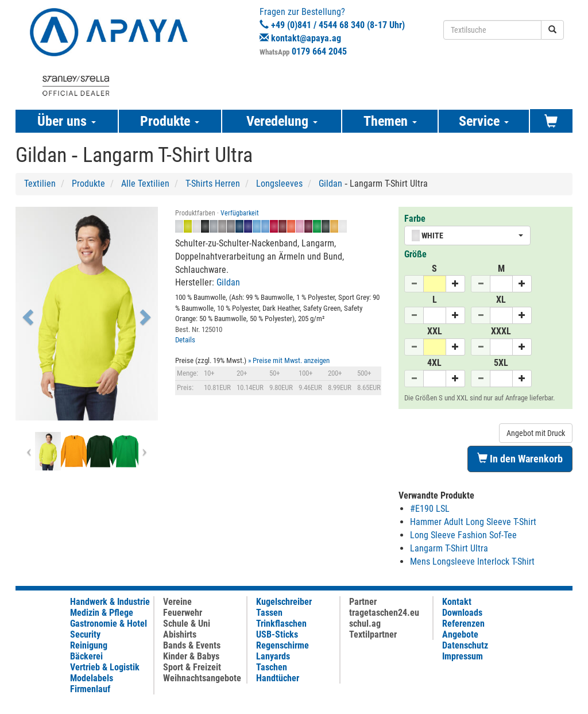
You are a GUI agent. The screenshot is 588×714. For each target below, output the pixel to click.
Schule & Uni (187, 624)
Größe (415, 254)
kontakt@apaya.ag (306, 38)
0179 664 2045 (319, 51)
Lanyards (273, 656)
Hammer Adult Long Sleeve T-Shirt (473, 522)
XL (501, 300)
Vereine (177, 602)
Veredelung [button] (282, 121)
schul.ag (365, 624)
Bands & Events (192, 645)
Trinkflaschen (281, 624)
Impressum (463, 656)
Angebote (460, 634)
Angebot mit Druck (536, 433)
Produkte (88, 184)
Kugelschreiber (284, 602)
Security (85, 634)
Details (185, 340)
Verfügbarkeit (240, 213)
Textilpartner (373, 634)
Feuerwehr (183, 613)
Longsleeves (279, 184)
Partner (363, 602)
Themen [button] (390, 121)
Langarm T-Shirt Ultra (449, 548)
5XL (501, 363)
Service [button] (484, 121)
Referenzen (463, 624)
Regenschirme (283, 645)
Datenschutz (465, 645)
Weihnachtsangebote (202, 678)
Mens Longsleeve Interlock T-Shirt (472, 561)
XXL (435, 331)
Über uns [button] (67, 121)
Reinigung (89, 645)
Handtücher (278, 678)
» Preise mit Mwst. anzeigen (289, 360)
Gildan (330, 184)
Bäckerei (86, 656)
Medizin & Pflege (102, 613)
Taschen (272, 667)
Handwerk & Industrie (110, 602)
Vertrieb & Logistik (105, 667)
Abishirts (180, 634)
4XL (434, 363)
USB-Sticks (277, 634)
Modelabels (92, 678)
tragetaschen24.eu (384, 613)
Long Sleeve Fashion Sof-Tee (463, 535)
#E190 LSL (430, 509)
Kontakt (457, 602)
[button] (26, 314)
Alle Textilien (145, 184)
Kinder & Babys (191, 656)
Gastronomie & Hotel (109, 624)
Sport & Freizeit (192, 667)
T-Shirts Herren (213, 184)
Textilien (40, 184)
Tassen (269, 613)
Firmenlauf (90, 689)
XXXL (501, 331)
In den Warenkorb (520, 459)
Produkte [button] (170, 121)
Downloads (462, 613)
